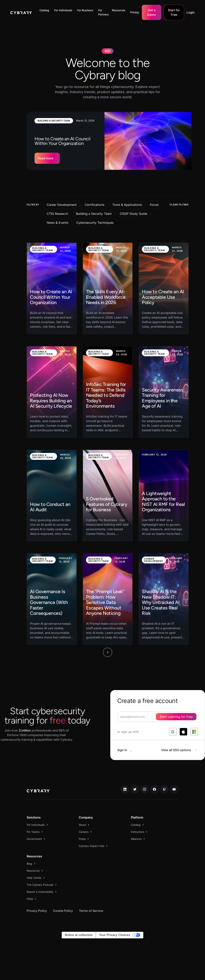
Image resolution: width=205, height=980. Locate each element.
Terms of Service (91, 911)
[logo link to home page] (38, 791)
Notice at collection (79, 935)
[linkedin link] (125, 789)
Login (191, 12)
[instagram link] (145, 789)
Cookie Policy (63, 911)
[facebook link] (154, 789)
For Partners (104, 12)
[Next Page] (108, 652)
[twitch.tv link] (164, 789)
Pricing (135, 12)
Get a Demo (152, 12)
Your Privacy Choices (115, 935)
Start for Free (174, 12)
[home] (21, 12)
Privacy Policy (37, 911)
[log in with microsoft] (194, 732)
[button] (45, 10)
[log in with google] (173, 732)
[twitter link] (135, 789)
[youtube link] (174, 789)
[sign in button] (126, 750)
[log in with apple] (183, 732)
